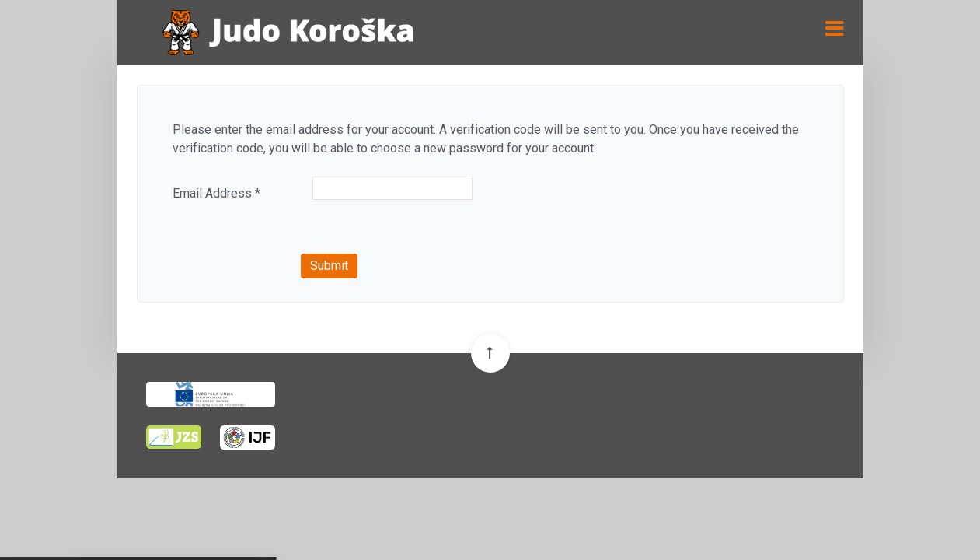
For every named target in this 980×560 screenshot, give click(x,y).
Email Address (216, 193)
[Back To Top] (490, 353)
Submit (329, 266)
